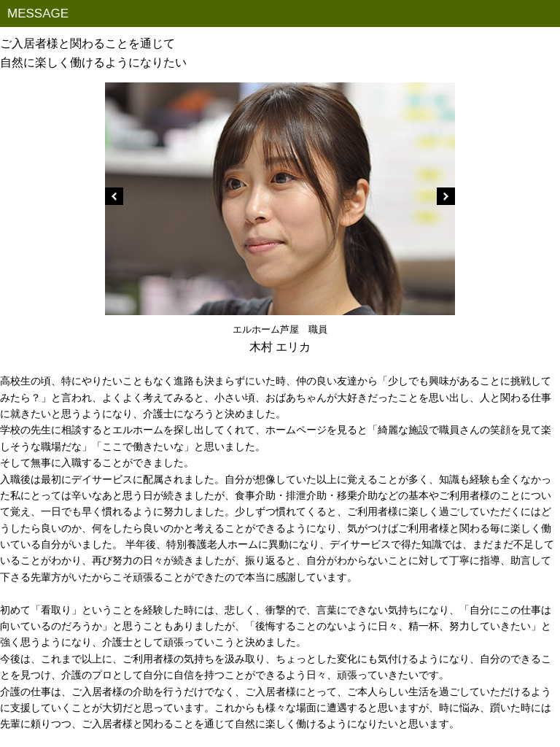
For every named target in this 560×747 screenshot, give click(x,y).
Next (446, 197)
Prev (114, 197)
